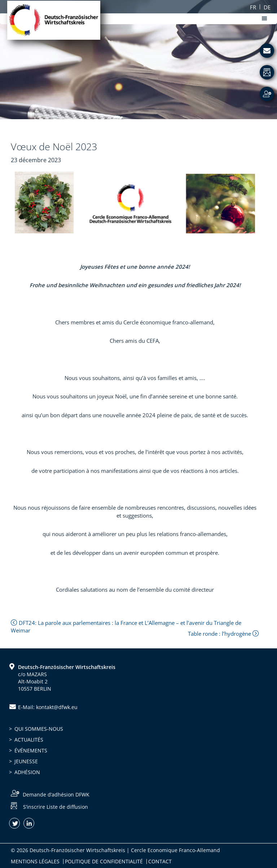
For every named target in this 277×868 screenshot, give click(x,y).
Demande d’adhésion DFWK (56, 794)
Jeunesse (26, 761)
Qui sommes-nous (39, 729)
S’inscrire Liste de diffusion (56, 807)
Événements (31, 750)
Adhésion (27, 772)
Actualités (29, 740)
